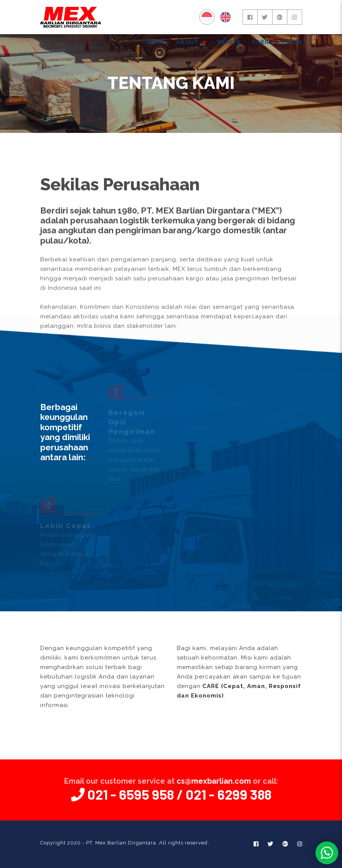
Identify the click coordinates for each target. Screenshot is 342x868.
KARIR (261, 42)
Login (292, 42)
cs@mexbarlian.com (214, 781)
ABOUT (191, 42)
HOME (155, 42)
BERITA (229, 42)
